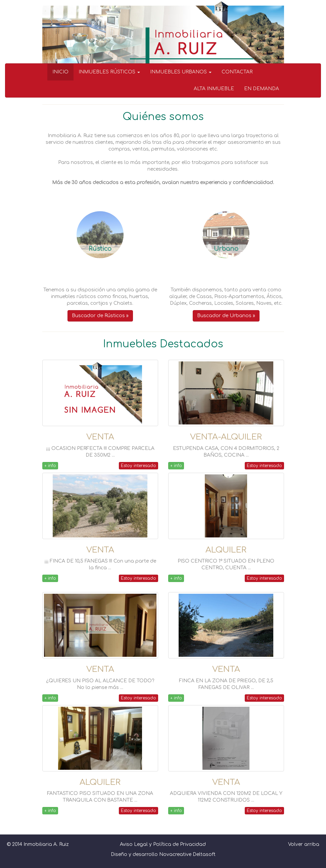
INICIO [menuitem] (60, 72)
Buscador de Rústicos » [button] (100, 316)
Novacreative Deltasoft (187, 854)
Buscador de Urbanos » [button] (226, 316)
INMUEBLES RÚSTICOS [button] (109, 72)
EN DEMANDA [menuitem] (262, 89)
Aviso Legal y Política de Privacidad (163, 844)
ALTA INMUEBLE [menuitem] (214, 89)
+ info (50, 466)
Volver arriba (304, 844)
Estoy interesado (138, 466)
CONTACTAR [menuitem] (237, 72)
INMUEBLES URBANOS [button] (181, 72)
